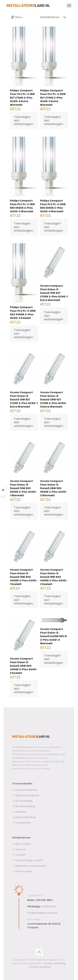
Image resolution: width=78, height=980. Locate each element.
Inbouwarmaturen (26, 790)
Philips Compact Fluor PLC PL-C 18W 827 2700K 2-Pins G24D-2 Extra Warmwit (22, 98)
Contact (20, 855)
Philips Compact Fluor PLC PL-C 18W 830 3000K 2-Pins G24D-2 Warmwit (22, 206)
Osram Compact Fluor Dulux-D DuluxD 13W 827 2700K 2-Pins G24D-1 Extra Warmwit (24, 400)
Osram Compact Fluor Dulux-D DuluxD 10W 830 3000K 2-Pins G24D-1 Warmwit (23, 488)
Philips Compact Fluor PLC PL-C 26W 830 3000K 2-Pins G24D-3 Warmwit (53, 206)
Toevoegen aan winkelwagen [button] (23, 120)
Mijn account (23, 844)
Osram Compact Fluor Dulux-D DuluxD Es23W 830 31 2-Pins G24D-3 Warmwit (54, 636)
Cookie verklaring (40, 967)
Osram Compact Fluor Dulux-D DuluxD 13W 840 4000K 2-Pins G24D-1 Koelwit (24, 577)
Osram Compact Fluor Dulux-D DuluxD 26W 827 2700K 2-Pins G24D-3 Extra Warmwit (54, 400)
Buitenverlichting (25, 817)
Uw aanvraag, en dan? (29, 860)
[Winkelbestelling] (54, 17)
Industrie (21, 812)
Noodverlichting (25, 806)
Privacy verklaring (55, 963)
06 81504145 (49, 906)
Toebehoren (23, 823)
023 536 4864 (44, 900)
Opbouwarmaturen (27, 795)
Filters (16, 17)
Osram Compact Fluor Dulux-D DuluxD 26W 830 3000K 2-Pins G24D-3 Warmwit (54, 488)
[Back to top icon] (39, 952)
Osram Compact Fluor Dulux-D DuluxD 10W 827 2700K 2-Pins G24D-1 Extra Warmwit (54, 293)
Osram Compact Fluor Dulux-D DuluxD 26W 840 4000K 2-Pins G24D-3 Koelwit (24, 666)
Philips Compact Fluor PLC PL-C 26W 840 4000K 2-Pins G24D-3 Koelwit (23, 313)
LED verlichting (24, 801)
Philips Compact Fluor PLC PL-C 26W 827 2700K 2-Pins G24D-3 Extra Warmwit (53, 98)
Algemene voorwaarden (31, 866)
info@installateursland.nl (42, 913)
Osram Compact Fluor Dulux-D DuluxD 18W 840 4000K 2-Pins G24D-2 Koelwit (54, 577)
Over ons (21, 849)
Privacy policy (24, 871)
